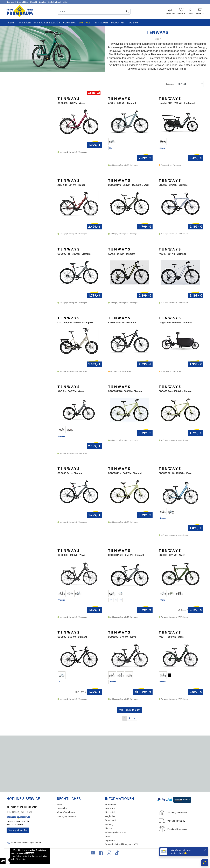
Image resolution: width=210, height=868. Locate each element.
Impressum (110, 840)
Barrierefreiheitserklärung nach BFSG (122, 844)
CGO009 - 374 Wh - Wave (172, 555)
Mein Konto (110, 808)
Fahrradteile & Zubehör (47, 23)
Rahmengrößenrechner (115, 832)
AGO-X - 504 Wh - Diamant (122, 103)
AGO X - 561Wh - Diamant (122, 254)
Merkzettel (110, 812)
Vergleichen (110, 816)
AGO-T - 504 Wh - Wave (171, 637)
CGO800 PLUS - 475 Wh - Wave (175, 473)
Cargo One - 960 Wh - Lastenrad (176, 323)
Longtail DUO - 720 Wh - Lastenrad (177, 103)
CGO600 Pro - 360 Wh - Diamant (175, 391)
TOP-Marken (101, 23)
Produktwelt (118, 23)
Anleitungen (110, 804)
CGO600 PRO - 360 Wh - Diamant (125, 391)
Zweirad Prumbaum (23, 863)
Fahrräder (25, 23)
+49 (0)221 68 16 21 (19, 812)
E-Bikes (12, 23)
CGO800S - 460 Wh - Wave (71, 555)
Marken (108, 828)
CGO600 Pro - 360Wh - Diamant (74, 254)
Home (157, 39)
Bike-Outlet (85, 23)
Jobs (65, 2)
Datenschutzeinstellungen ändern (26, 843)
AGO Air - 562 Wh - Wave (71, 391)
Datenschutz (63, 808)
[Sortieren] (190, 84)
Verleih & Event (55, 2)
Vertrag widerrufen (18, 830)
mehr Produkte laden (130, 710)
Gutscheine (69, 23)
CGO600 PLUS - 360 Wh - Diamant (126, 555)
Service (42, 2)
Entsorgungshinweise (67, 816)
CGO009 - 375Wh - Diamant (173, 185)
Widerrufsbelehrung (66, 812)
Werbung (134, 23)
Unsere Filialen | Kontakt (27, 2)
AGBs (59, 804)
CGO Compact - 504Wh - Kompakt (75, 323)
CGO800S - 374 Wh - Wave (122, 637)
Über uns (10, 2)
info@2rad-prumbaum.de (18, 817)
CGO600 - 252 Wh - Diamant (72, 637)
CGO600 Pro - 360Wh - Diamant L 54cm (129, 185)
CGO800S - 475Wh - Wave (71, 103)
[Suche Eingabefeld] (92, 12)
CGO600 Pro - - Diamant (70, 473)
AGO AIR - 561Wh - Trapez (71, 185)
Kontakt (109, 836)
